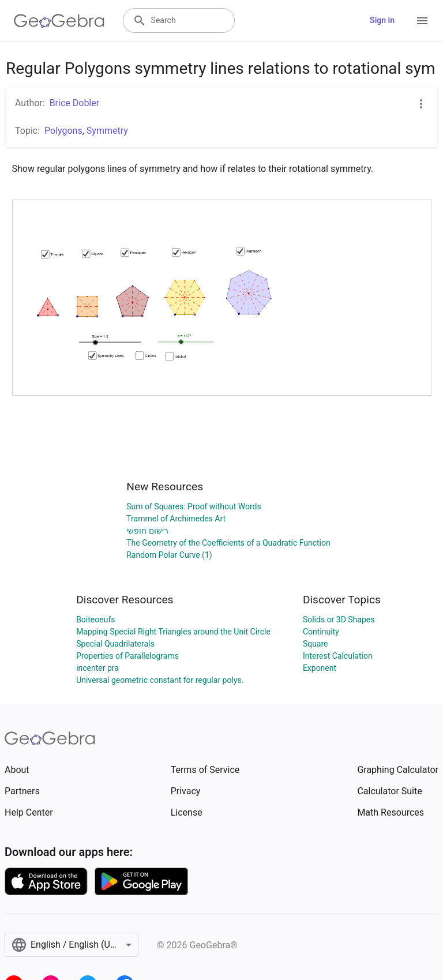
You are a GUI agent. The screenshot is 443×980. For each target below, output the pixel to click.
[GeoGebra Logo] (59, 21)
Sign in (382, 20)
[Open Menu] (422, 21)
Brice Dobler (75, 103)
